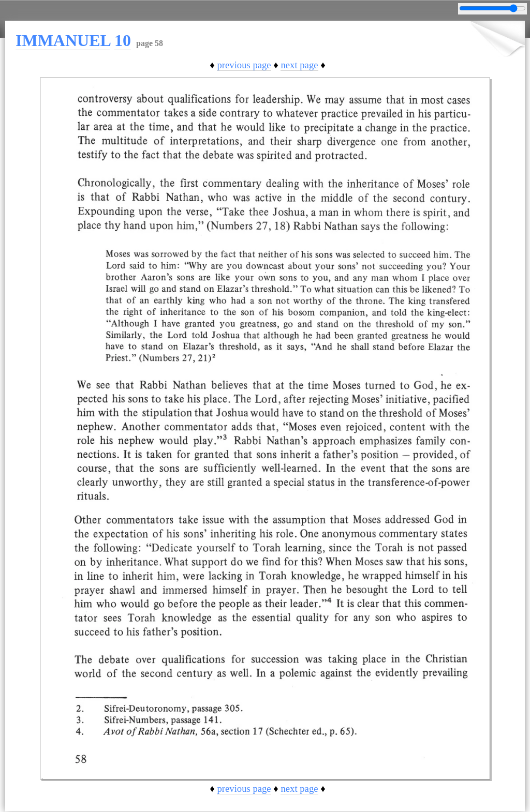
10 (123, 40)
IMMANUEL (63, 40)
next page (299, 65)
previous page (244, 65)
